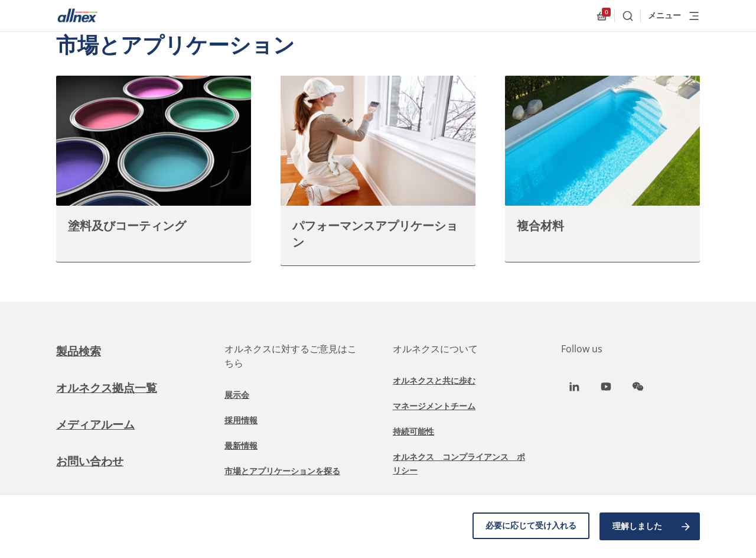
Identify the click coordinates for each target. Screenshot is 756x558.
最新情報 (241, 445)
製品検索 (80, 351)
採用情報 (241, 420)
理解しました (652, 527)
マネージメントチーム (434, 406)
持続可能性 (413, 431)
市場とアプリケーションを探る (282, 471)
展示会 (237, 395)
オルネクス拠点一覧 (109, 387)
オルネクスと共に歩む (434, 380)
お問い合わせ (92, 461)
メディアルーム (97, 424)
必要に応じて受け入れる (529, 527)
